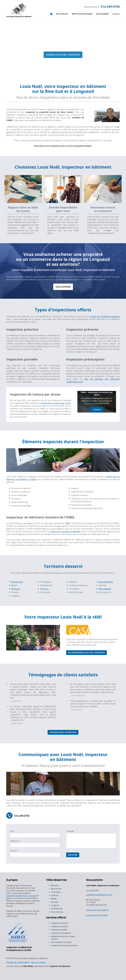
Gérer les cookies (38, 962)
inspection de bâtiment (60, 966)
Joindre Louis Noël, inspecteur (63, 55)
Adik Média (28, 966)
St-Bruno (44, 589)
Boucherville (17, 582)
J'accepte (97, 410)
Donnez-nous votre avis (63, 732)
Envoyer (73, 855)
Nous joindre (103, 14)
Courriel (14, 851)
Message (70, 831)
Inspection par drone (82, 14)
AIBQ (68, 523)
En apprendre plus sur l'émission (86, 653)
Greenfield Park (105, 582)
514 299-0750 (110, 7)
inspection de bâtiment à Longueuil (21, 896)
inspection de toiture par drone (56, 403)
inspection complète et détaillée (65, 531)
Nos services (62, 14)
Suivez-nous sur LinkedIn (97, 915)
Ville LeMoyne (105, 589)
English (116, 14)
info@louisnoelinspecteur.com (99, 895)
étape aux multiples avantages (105, 316)
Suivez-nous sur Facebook (97, 910)
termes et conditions (92, 403)
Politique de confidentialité (18, 962)
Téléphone (15, 841)
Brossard (16, 589)
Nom (12, 831)
